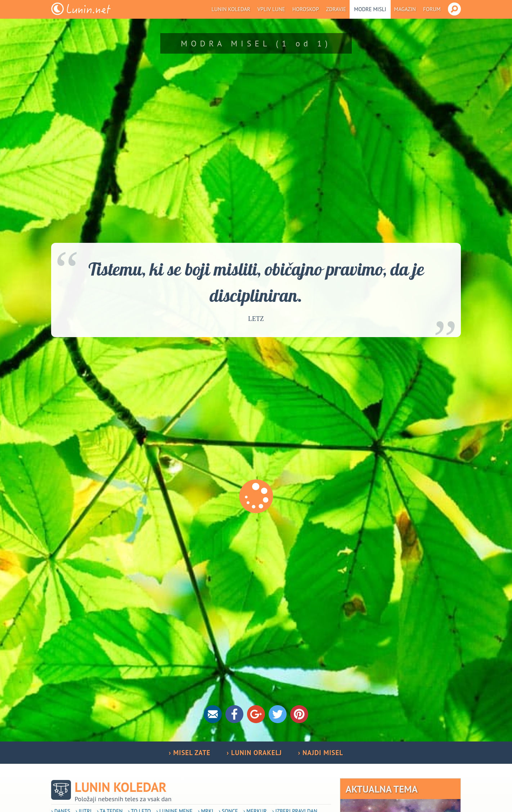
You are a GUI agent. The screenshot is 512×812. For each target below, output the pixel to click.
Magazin (405, 9)
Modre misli (370, 9)
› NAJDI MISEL (321, 753)
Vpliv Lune (271, 9)
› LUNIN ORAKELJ (254, 753)
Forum (432, 9)
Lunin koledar (231, 9)
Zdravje (336, 9)
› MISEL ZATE (190, 753)
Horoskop (306, 9)
